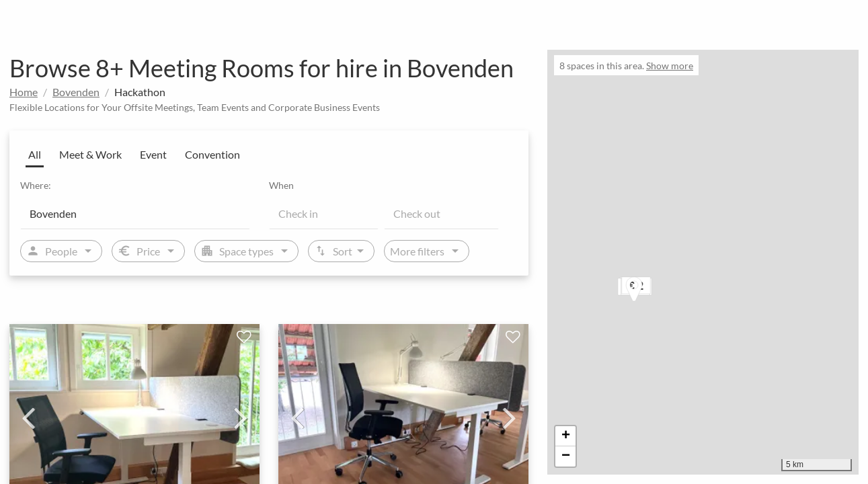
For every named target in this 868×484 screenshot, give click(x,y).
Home (24, 92)
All (35, 154)
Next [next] (241, 417)
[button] (647, 291)
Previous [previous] (28, 417)
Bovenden (76, 92)
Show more (670, 66)
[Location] (135, 213)
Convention (212, 154)
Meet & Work (90, 154)
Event (153, 154)
